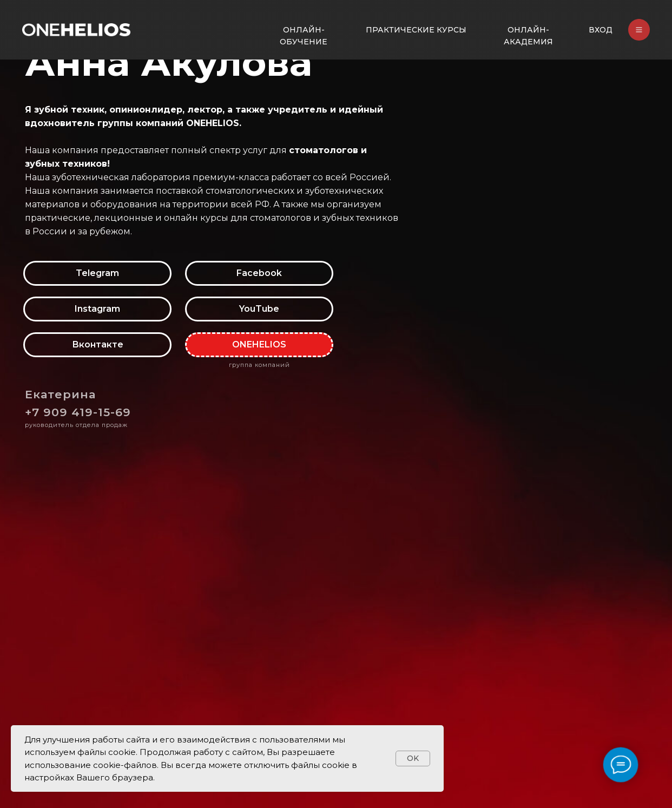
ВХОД (601, 30)
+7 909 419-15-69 (78, 412)
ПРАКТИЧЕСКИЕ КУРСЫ (416, 30)
